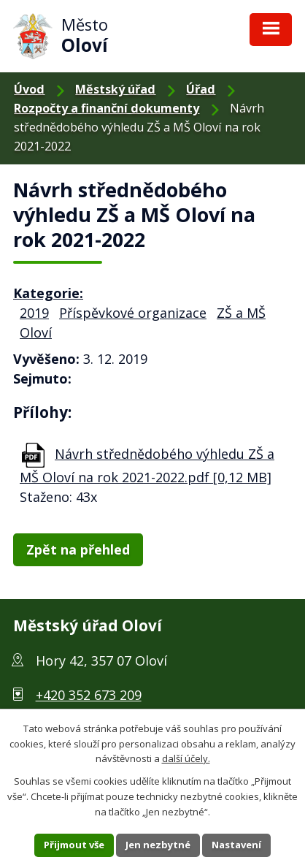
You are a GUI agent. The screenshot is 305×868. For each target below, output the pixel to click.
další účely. (186, 758)
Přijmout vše (74, 845)
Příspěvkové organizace (133, 313)
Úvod (29, 89)
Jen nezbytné (158, 845)
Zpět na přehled (78, 549)
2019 (34, 313)
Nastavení (236, 845)
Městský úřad (115, 89)
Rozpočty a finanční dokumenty (107, 108)
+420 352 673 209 (89, 695)
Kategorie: (48, 293)
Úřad (201, 89)
